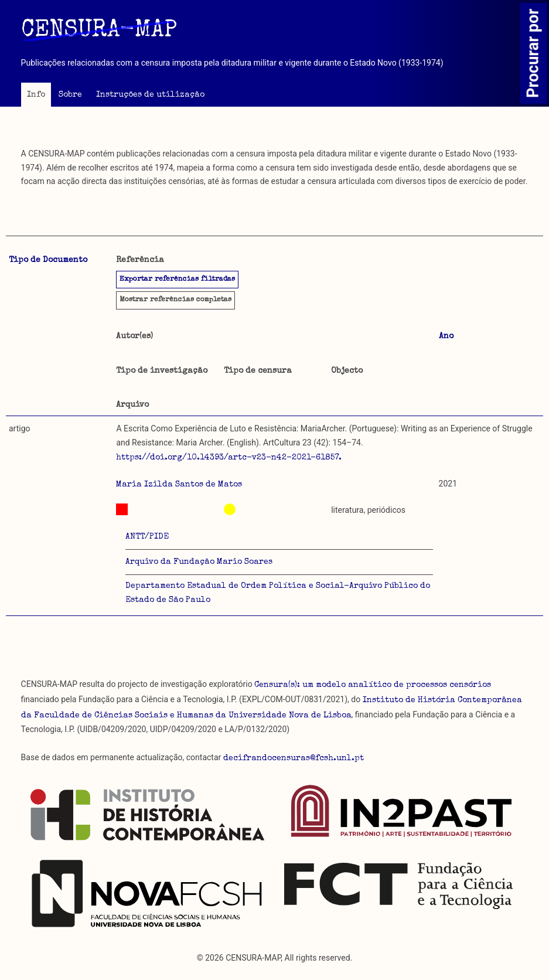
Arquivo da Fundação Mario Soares (199, 562)
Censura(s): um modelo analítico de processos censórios (373, 685)
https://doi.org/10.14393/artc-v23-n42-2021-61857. (229, 458)
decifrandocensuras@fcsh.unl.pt (294, 758)
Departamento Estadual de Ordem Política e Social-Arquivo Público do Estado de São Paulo (278, 593)
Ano (446, 336)
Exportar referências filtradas (177, 280)
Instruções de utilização (150, 95)
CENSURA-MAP (99, 31)
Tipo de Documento (48, 260)
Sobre (70, 95)
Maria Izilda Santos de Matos (179, 485)
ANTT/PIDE (147, 537)
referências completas (175, 300)
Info (36, 95)
